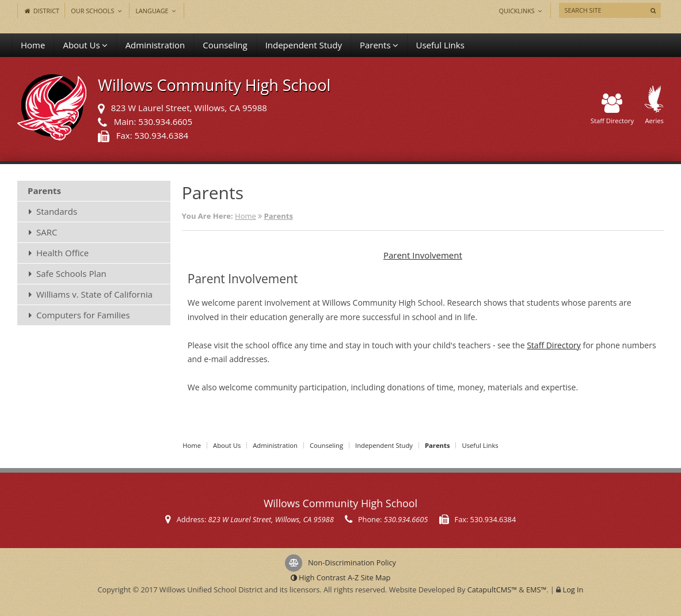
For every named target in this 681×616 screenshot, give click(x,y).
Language (157, 11)
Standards (57, 211)
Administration (155, 45)
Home (33, 45)
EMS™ (536, 590)
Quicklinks (522, 11)
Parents (379, 45)
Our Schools (97, 11)
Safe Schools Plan (71, 273)
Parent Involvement (423, 255)
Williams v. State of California (94, 294)
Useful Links (440, 45)
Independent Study (304, 45)
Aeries (654, 105)
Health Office (62, 253)
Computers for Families (83, 315)
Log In (573, 590)
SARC (47, 232)
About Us (85, 45)
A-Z (369, 577)
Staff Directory (612, 110)
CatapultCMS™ (492, 590)
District (41, 11)
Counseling (225, 45)
